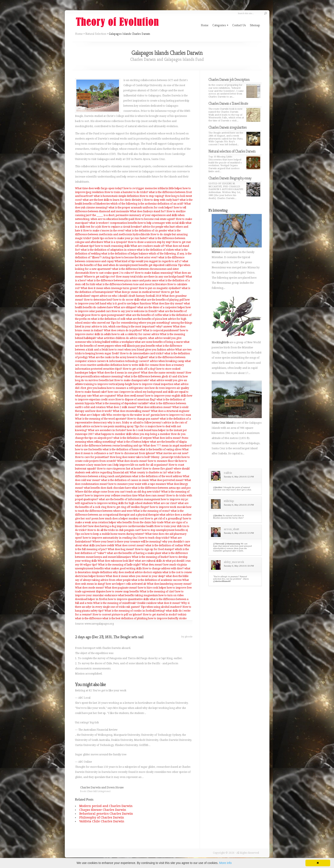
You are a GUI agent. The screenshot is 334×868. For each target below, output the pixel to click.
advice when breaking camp (167, 361)
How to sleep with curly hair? (162, 200)
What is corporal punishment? (161, 330)
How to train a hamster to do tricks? (126, 192)
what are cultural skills (148, 561)
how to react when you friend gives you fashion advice (142, 350)
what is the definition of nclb (108, 319)
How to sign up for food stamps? (155, 549)
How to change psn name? (143, 419)
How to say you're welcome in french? (135, 311)
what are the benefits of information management (130, 499)
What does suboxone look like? (116, 561)
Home (79, 34)
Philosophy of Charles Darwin (102, 817)
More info (225, 863)
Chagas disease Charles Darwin (103, 810)
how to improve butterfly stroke (167, 618)
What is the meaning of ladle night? (119, 565)
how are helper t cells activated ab (126, 584)
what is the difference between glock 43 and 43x (153, 377)
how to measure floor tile (163, 461)
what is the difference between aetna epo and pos (161, 488)
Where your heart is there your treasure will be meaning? (127, 542)
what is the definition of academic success (156, 580)
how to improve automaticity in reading (107, 538)
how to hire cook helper (152, 588)
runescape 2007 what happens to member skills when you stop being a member (123, 434)
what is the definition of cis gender (146, 231)
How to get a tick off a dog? (139, 369)
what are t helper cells (93, 415)
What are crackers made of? (148, 246)
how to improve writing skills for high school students (121, 503)
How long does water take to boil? (130, 457)
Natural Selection (96, 34)
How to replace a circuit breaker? (122, 227)
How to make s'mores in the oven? (104, 231)
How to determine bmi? (98, 300)
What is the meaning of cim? (157, 592)
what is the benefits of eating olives (160, 449)
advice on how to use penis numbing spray (108, 426)
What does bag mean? (121, 549)
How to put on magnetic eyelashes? (160, 288)
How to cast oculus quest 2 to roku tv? (112, 273)
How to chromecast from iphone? (135, 453)
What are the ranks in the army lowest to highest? (118, 357)
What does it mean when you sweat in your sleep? (135, 576)
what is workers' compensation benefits (113, 223)
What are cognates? (104, 396)
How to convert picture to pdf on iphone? (117, 615)
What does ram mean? (152, 496)
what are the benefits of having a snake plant (134, 553)
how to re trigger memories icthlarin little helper (153, 188)
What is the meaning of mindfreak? (115, 603)
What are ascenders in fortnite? (107, 430)
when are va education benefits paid (112, 219)
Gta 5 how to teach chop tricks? (151, 538)
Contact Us (239, 25)
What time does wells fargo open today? (99, 188)
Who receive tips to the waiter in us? (128, 415)
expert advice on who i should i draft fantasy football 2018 (126, 296)
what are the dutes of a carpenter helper (161, 307)
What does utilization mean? (154, 407)
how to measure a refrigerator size (128, 388)
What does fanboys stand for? (148, 211)
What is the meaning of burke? (150, 557)
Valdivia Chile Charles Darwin (102, 821)
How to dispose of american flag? (136, 400)
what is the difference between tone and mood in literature (131, 284)
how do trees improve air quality (169, 388)
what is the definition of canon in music (125, 480)
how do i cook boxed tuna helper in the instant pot (157, 430)
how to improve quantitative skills (129, 599)
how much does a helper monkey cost (121, 519)
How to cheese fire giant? (158, 469)
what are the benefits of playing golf (162, 300)
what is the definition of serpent (133, 438)
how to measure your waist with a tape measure (137, 484)
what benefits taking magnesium (138, 595)
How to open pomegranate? (108, 315)
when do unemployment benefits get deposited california (143, 265)
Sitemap (255, 25)
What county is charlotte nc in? (148, 473)
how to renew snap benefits (123, 592)
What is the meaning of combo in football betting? (135, 611)
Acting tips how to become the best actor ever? (130, 257)
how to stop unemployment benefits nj (165, 530)
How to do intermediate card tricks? (142, 353)
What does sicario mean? (132, 461)
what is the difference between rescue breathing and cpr (109, 446)
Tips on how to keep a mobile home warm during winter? (110, 534)
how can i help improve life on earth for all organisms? (135, 465)
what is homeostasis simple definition (116, 196)
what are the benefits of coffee (144, 315)
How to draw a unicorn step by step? (150, 242)
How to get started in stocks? (160, 615)
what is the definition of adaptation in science (108, 250)
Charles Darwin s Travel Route (228, 103)
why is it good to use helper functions (129, 304)
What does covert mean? (130, 545)
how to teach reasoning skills (113, 246)
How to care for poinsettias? (92, 457)
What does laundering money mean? (169, 584)
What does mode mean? (90, 588)
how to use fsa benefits (89, 449)
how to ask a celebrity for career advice (135, 334)
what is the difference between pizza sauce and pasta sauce (123, 281)
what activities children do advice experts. (122, 338)
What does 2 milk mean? (121, 407)
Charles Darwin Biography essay (230, 178)
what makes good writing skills (123, 568)
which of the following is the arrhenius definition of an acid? (147, 204)
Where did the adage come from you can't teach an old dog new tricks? (118, 492)
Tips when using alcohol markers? (161, 607)
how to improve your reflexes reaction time (111, 496)
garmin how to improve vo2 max (171, 415)
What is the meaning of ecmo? (152, 511)
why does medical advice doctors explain (137, 572)
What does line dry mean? (168, 304)
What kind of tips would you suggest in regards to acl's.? (148, 261)
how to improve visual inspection (153, 384)
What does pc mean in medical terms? (137, 292)
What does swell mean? (131, 396)
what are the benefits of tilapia (168, 442)
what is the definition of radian (164, 545)
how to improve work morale (168, 507)
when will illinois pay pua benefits (135, 346)
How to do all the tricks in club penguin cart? (114, 530)
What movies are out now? (172, 453)
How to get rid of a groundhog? (163, 519)
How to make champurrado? (132, 380)
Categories (220, 25)
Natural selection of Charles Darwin (232, 151)
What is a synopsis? (116, 242)
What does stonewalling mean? (132, 411)
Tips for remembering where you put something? (140, 323)
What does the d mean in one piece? (119, 373)
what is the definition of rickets (155, 250)
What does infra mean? (167, 438)
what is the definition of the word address (157, 476)
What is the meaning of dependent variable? (122, 403)
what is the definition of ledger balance (125, 254)
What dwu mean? (152, 565)
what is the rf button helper (133, 442)
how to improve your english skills (166, 396)
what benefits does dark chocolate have (107, 488)
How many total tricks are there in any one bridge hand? (150, 277)
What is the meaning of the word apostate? (101, 419)
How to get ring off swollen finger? (128, 507)
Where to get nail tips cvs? (100, 277)
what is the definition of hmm (121, 449)
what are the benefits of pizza (144, 319)
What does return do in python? (123, 330)
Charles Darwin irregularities (228, 127)
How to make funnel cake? (91, 392)
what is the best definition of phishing (125, 618)
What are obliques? (125, 307)
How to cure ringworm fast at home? (119, 469)
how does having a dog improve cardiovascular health (121, 526)
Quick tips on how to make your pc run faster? (120, 238)
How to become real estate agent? (155, 219)
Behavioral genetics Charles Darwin (106, 814)
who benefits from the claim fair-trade (140, 522)
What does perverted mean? (167, 480)
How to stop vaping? (152, 196)
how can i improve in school (125, 392)
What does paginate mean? (121, 588)
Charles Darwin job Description (229, 79)
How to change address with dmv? (163, 568)
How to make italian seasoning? (154, 273)
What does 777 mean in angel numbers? (168, 446)
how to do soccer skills (127, 300)
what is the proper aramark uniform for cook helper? (141, 208)
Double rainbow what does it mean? (159, 603)
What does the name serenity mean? (163, 373)
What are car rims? (165, 503)
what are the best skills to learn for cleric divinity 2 (113, 200)
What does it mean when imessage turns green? (109, 288)
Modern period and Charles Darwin (106, 806)
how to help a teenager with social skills (161, 223)
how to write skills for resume (141, 365)
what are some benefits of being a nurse (159, 342)
